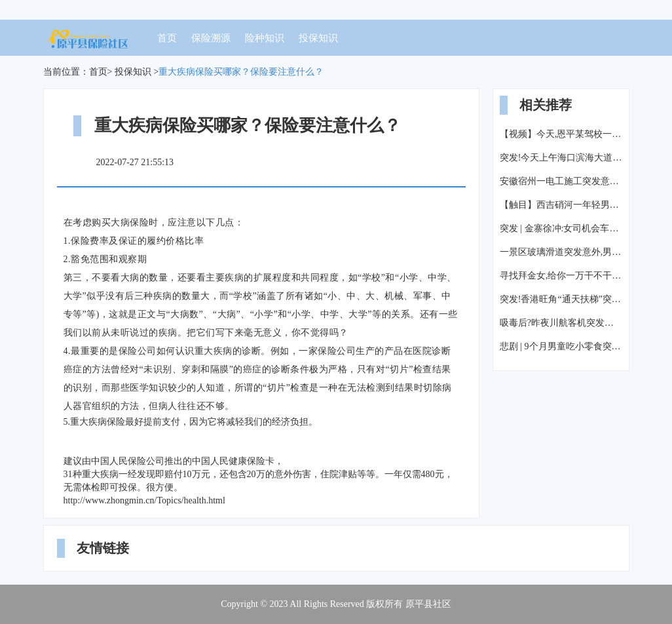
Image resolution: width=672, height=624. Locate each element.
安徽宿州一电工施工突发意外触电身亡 (561, 181)
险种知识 (265, 38)
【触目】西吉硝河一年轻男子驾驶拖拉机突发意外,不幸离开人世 (561, 205)
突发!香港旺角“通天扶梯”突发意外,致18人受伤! (561, 299)
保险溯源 (211, 38)
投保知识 (318, 38)
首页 (167, 38)
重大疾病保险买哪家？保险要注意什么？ (241, 72)
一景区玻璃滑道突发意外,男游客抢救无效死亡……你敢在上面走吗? (561, 252)
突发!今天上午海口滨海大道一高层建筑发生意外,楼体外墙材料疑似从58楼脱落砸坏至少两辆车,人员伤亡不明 (561, 158)
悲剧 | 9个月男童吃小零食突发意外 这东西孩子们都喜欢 (561, 346)
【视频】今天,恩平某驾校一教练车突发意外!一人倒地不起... (561, 134)
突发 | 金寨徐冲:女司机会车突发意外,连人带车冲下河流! (561, 228)
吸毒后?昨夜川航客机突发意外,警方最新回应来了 (561, 323)
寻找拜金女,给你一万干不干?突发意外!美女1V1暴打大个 (561, 276)
